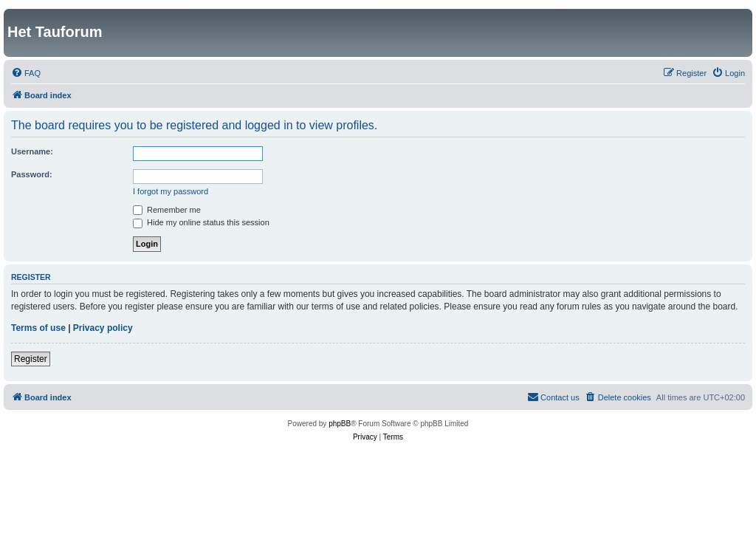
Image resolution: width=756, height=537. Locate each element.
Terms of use (38, 328)
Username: (32, 151)
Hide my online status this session (201, 222)
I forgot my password (171, 191)
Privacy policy (103, 328)
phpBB (340, 424)
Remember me (167, 210)
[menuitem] (26, 73)
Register (31, 359)
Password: (32, 174)
